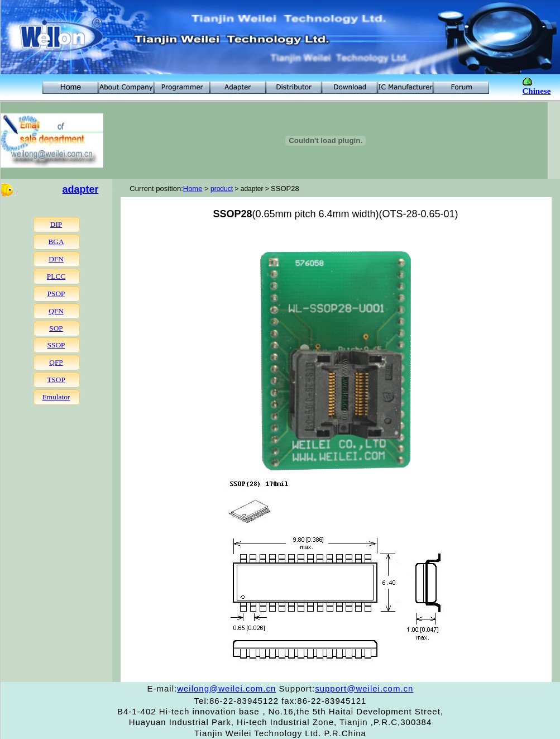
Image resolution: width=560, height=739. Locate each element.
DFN (56, 259)
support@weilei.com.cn (364, 688)
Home (193, 189)
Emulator (56, 397)
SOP (56, 328)
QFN (56, 311)
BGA (56, 242)
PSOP (56, 294)
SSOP (56, 345)
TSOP (56, 380)
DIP (56, 224)
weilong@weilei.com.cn (226, 688)
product (222, 189)
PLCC (56, 276)
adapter (81, 189)
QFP (56, 362)
